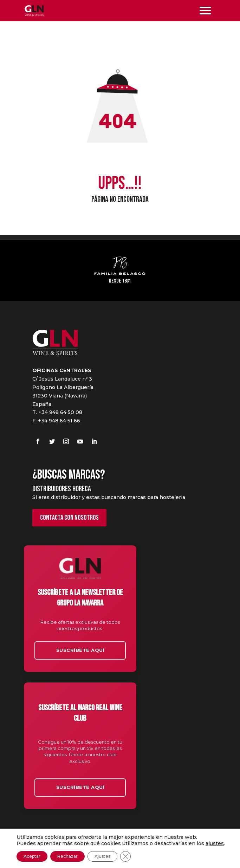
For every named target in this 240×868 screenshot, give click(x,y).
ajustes (215, 843)
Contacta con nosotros (69, 518)
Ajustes (102, 856)
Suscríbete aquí (80, 650)
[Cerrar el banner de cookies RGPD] (125, 856)
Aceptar (32, 856)
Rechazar (67, 856)
